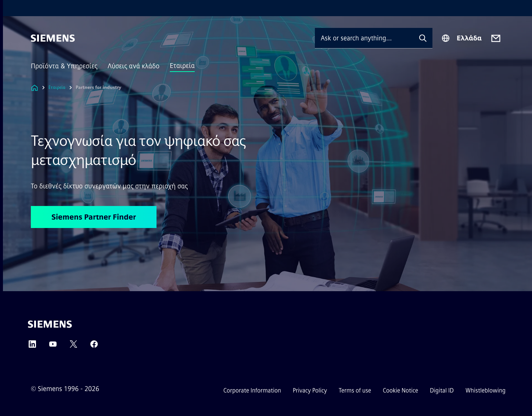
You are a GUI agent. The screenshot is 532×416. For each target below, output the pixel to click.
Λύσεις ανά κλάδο (134, 66)
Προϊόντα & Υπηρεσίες (64, 66)
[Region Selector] (461, 38)
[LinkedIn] (32, 346)
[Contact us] (496, 38)
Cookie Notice (400, 390)
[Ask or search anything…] (364, 38)
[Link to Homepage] (35, 88)
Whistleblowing (486, 390)
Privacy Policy (310, 390)
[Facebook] (94, 346)
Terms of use (355, 390)
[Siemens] (53, 38)
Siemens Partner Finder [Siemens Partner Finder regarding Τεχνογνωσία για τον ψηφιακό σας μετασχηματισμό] (94, 217)
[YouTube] (53, 346)
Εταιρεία (182, 66)
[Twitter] (73, 346)
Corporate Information (252, 390)
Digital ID (442, 390)
